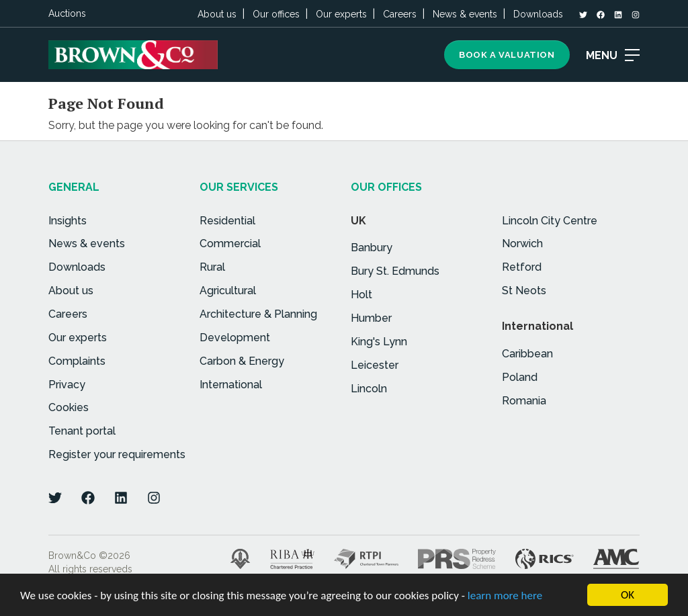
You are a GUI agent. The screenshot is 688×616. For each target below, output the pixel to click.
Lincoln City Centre (550, 221)
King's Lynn (379, 342)
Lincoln (369, 389)
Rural (212, 267)
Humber (371, 318)
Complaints (77, 361)
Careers (400, 14)
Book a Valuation (507, 55)
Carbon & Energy (242, 361)
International (231, 385)
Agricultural (228, 291)
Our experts (341, 14)
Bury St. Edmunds (395, 271)
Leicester (375, 365)
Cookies (69, 407)
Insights (68, 221)
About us (217, 14)
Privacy (67, 385)
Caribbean (527, 354)
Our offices (276, 14)
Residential (227, 221)
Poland (520, 377)
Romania (524, 401)
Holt (361, 295)
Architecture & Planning (258, 314)
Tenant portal (82, 431)
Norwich (522, 244)
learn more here (505, 597)
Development (235, 338)
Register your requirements (117, 454)
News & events (465, 14)
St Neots (524, 291)
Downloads (538, 14)
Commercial (230, 244)
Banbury (372, 248)
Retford (522, 267)
